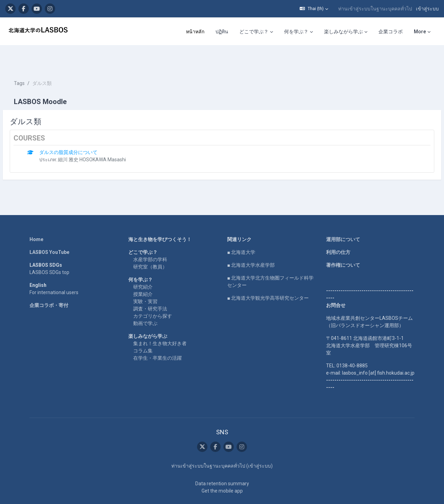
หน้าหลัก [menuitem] (195, 32)
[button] (314, 9)
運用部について (343, 219)
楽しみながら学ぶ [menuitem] (343, 32)
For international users (54, 272)
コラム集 (143, 330)
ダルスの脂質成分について (85, 131)
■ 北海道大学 (241, 231)
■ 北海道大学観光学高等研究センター (268, 277)
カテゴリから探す (153, 295)
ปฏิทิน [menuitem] (222, 32)
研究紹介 (143, 266)
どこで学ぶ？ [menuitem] (254, 32)
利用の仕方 (338, 231)
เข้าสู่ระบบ (427, 9)
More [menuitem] (420, 32)
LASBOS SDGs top (49, 251)
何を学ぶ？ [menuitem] (296, 32)
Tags (36, 62)
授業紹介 (143, 273)
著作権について (343, 244)
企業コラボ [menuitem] (391, 32)
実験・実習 (145, 281)
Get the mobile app (222, 470)
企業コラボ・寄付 (49, 284)
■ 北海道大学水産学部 (251, 244)
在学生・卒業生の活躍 (157, 337)
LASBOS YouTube (49, 231)
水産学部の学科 (150, 239)
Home (36, 219)
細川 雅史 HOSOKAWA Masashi (109, 139)
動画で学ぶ (145, 302)
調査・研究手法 (150, 288)
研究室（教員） (150, 246)
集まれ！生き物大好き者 (160, 323)
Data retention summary (222, 463)
